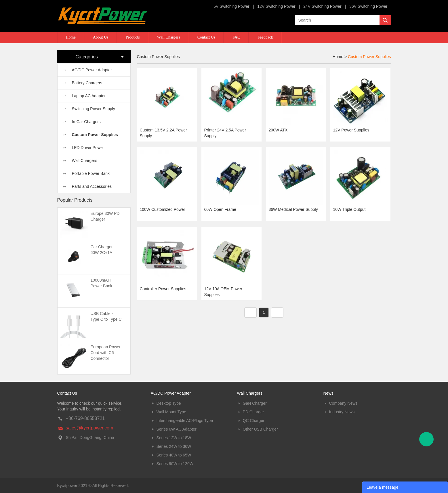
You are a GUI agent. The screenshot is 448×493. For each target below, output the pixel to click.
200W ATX (278, 130)
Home (71, 37)
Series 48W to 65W (174, 455)
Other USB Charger (260, 429)
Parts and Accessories (92, 186)
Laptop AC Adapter (89, 96)
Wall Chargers (169, 37)
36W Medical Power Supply (293, 209)
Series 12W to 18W (174, 438)
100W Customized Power (163, 209)
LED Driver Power (88, 148)
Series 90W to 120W (175, 464)
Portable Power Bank (91, 173)
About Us (101, 37)
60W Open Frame (220, 209)
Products (133, 37)
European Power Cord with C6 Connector (106, 353)
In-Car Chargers (86, 122)
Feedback (265, 37)
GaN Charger (255, 403)
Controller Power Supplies (163, 289)
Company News (343, 403)
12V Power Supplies (351, 130)
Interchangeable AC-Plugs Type (185, 421)
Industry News (342, 412)
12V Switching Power (276, 6)
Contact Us (206, 37)
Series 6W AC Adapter (177, 429)
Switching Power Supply (94, 109)
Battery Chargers (87, 83)
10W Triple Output (349, 209)
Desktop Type (169, 403)
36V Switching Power (368, 6)
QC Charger (254, 421)
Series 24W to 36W (174, 446)
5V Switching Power (231, 6)
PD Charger (253, 412)
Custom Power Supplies (95, 135)
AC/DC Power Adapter (92, 70)
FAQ (236, 37)
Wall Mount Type (171, 412)
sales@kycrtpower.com (90, 428)
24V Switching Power (322, 6)
